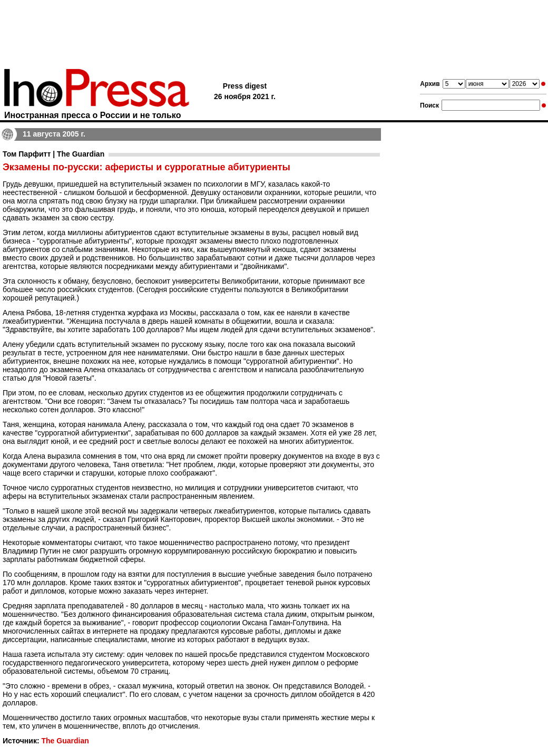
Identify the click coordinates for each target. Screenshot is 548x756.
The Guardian (65, 741)
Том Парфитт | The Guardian (53, 154)
